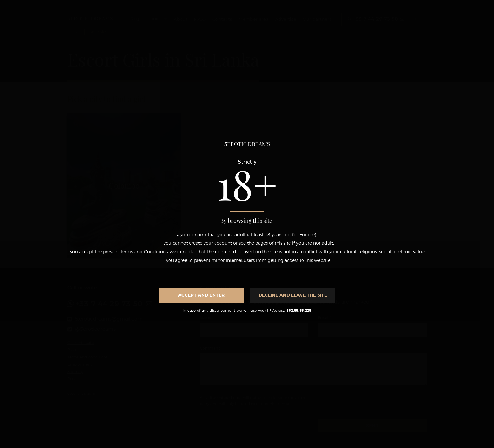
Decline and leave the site (293, 295)
